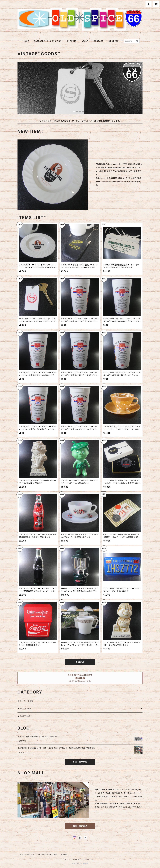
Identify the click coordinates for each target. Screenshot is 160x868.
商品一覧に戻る (80, 826)
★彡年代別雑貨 (24, 716)
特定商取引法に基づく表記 (48, 854)
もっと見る (80, 662)
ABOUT (85, 41)
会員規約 (64, 854)
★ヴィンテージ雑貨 (25, 701)
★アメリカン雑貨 (24, 709)
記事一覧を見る (80, 762)
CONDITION (56, 41)
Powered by (80, 863)
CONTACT (99, 41)
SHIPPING (71, 41)
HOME (26, 41)
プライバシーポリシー (27, 854)
